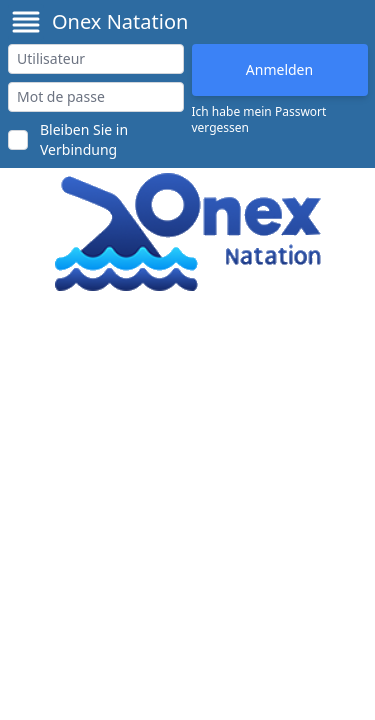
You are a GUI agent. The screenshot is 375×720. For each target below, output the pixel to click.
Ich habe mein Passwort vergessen (259, 120)
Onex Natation (120, 21)
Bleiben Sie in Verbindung (84, 139)
